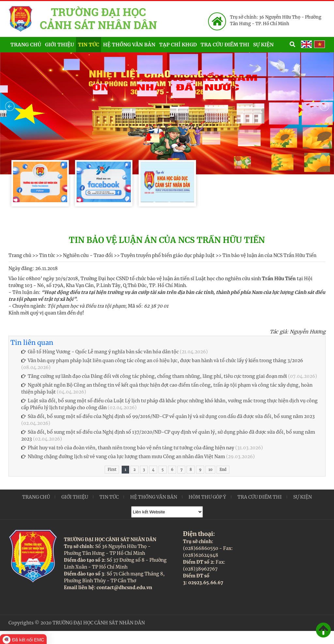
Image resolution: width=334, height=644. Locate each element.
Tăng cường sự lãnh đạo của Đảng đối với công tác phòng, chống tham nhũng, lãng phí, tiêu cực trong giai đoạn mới (154, 376)
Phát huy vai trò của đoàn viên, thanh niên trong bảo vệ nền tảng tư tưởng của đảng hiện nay (128, 448)
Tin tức (89, 45)
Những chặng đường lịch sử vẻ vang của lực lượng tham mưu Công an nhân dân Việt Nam (123, 457)
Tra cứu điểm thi (225, 45)
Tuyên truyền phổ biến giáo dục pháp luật (168, 255)
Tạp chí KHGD (178, 45)
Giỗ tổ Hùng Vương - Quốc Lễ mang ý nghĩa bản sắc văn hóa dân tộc (100, 352)
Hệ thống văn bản (129, 45)
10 (210, 470)
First (112, 470)
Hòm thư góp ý (207, 497)
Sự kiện (270, 44)
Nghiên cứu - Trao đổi (88, 255)
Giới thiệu (60, 45)
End (223, 470)
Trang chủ (26, 45)
